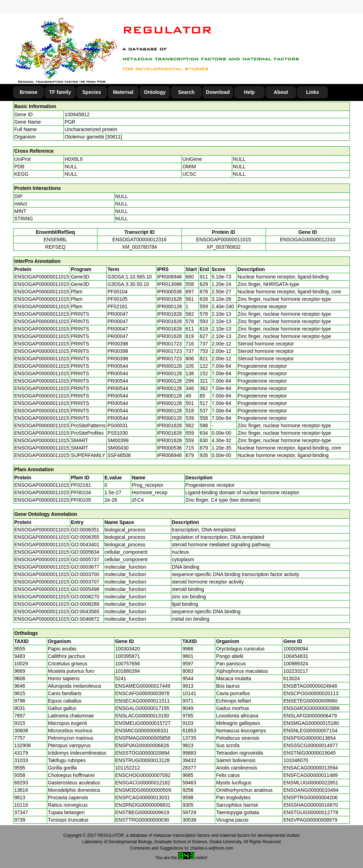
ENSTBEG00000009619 (142, 812)
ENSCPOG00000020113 (311, 693)
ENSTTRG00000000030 (142, 820)
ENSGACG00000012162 (143, 783)
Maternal (123, 92)
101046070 (296, 760)
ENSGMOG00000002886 (311, 708)
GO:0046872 (85, 619)
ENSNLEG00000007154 (310, 731)
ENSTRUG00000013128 (143, 760)
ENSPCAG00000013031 (143, 797)
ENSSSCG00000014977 (311, 745)
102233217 (296, 671)
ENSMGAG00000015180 (311, 723)
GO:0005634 (85, 552)
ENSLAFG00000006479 (310, 716)
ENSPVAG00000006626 (142, 745)
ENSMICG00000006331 (142, 731)
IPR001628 (169, 299)
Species (92, 92)
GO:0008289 (85, 604)
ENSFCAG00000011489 (310, 775)
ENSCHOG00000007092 (143, 775)
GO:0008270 (85, 597)
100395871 (128, 656)
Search (186, 92)
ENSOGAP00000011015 (224, 239)
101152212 (128, 768)
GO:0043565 (85, 611)
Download (218, 92)
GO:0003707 (85, 582)
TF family (60, 92)
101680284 (128, 671)
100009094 (296, 649)
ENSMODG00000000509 (143, 790)
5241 (121, 678)
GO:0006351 (85, 530)
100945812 (77, 114)
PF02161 (81, 485)
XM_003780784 (139, 247)
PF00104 (81, 492)
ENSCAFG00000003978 (142, 693)
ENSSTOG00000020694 (143, 753)
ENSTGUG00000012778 (311, 812)
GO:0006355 (85, 537)
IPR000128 (169, 306)
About (281, 92)
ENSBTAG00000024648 (310, 686)
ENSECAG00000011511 (143, 701)
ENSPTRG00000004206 (310, 797)
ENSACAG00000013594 (311, 768)
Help (249, 92)
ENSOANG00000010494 (311, 790)
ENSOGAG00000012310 (308, 239)
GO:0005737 (85, 559)
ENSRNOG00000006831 (143, 805)
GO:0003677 (85, 567)
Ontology (155, 92)
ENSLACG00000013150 (142, 716)
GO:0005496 (85, 589)
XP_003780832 (224, 247)
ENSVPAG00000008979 (310, 820)
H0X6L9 (74, 159)
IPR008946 (169, 277)
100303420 (128, 649)
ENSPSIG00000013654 (309, 738)
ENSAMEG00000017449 (143, 686)
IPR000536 (169, 292)
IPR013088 (169, 284)
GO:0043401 (85, 545)
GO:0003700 (85, 574)
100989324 (296, 664)
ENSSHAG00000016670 (311, 805)
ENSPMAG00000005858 (143, 738)
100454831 (296, 656)
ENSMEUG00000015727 (143, 723)
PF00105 (81, 500)
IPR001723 (169, 344)
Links (312, 92)
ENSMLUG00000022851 (311, 783)
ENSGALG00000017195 (142, 708)
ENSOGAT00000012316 (139, 239)
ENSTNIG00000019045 (309, 753)
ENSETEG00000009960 (310, 701)
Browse (29, 92)
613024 (292, 678)
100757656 (128, 664)
